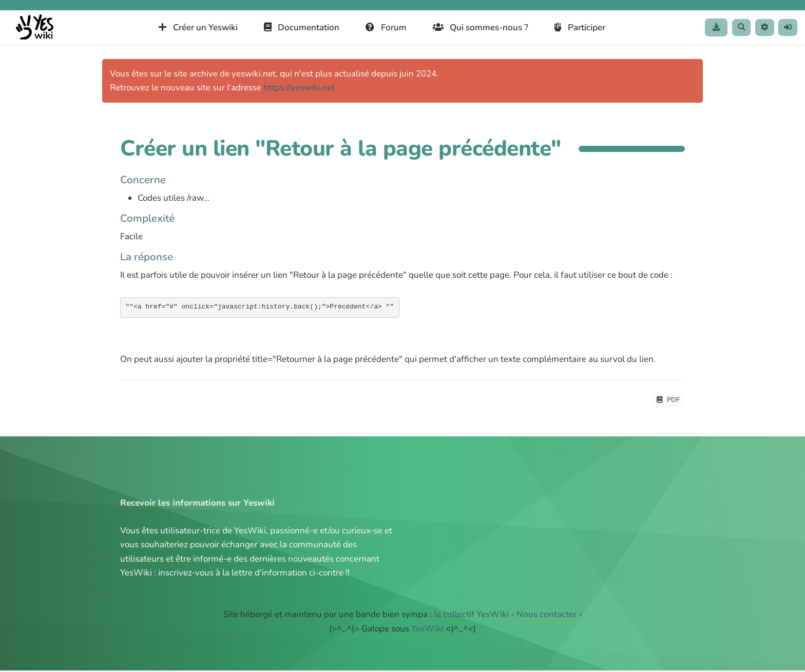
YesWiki (427, 630)
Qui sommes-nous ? (474, 27)
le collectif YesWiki (471, 616)
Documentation (295, 27)
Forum (379, 27)
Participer (573, 27)
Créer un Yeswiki (191, 27)
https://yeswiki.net (299, 88)
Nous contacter (547, 616)
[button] (760, 27)
